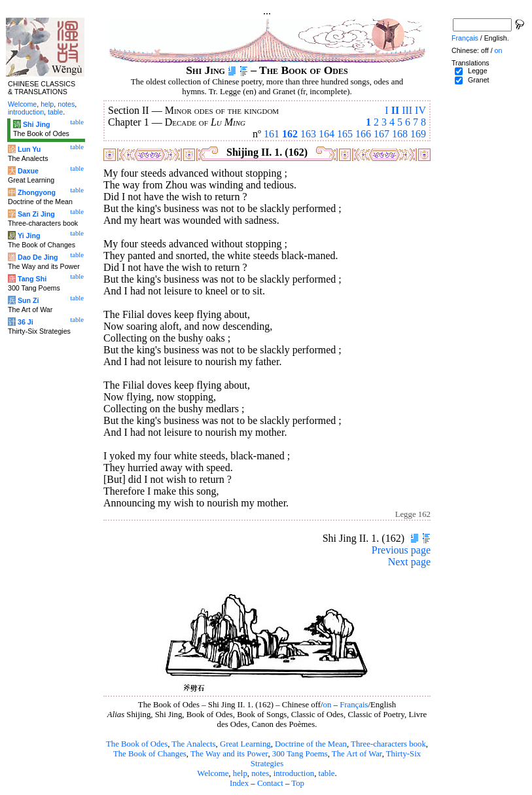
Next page (409, 562)
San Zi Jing (36, 214)
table (327, 773)
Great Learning (245, 744)
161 (272, 134)
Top (298, 783)
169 (418, 134)
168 (400, 134)
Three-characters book (388, 744)
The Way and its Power (229, 754)
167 (381, 134)
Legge (478, 71)
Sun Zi (28, 300)
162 (290, 134)
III (407, 110)
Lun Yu (29, 149)
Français (354, 705)
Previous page (401, 550)
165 (345, 134)
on (328, 705)
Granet (479, 80)
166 (363, 134)
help (240, 773)
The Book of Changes (150, 754)
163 (308, 134)
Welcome (213, 773)
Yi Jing (29, 236)
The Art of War (357, 754)
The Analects (193, 744)
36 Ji (26, 322)
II (395, 110)
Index (239, 783)
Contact (270, 783)
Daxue (28, 171)
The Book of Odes (137, 744)
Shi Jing (36, 124)
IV (420, 110)
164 (327, 134)
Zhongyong (37, 192)
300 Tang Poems (300, 754)
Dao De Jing (38, 257)
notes (260, 773)
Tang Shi (32, 279)
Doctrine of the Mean (311, 744)
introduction (294, 773)
